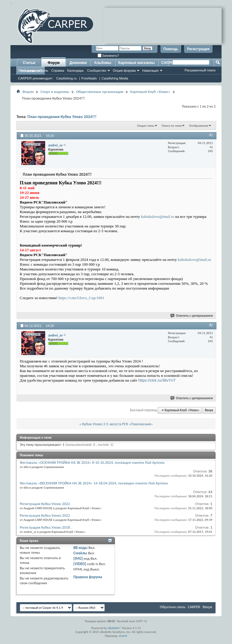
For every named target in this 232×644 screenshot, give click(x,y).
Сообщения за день (33, 71)
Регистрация (198, 49)
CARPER (194, 607)
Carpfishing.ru (66, 78)
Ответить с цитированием (192, 316)
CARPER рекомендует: (36, 78)
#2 (211, 325)
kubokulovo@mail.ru (158, 217)
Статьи (29, 63)
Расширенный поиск (200, 70)
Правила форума (88, 577)
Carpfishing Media (115, 78)
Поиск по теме (172, 126)
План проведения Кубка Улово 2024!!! (62, 117)
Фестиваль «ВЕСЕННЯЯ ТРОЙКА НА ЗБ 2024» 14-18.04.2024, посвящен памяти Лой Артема (94, 483)
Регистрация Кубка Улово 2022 (45, 504)
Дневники (78, 63)
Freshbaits (89, 78)
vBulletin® (115, 628)
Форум (54, 63)
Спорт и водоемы (55, 92)
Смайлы (80, 553)
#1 (211, 135)
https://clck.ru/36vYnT (157, 380)
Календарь (75, 71)
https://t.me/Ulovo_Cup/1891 (82, 298)
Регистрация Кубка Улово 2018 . (46, 527)
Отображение (199, 126)
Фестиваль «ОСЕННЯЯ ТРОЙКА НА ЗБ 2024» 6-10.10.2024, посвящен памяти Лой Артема (92, 462)
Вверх (209, 410)
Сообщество (97, 71)
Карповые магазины (137, 63)
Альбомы (103, 63)
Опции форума (124, 71)
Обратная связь (173, 607)
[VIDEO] (80, 564)
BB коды (81, 548)
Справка (58, 71)
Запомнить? (108, 56)
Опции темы (146, 126)
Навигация (150, 71)
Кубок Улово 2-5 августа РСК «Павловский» (117, 424)
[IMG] (78, 558)
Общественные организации (100, 92)
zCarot (123, 636)
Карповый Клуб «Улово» (150, 92)
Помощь (171, 49)
